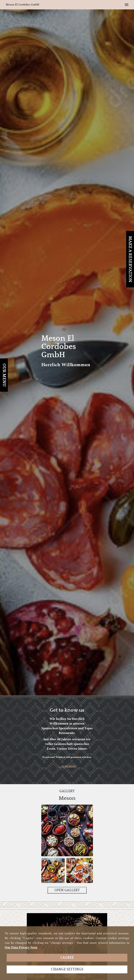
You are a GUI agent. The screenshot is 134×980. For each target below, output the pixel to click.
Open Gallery (67, 890)
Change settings (67, 969)
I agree (67, 958)
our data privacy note (21, 947)
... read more (67, 766)
